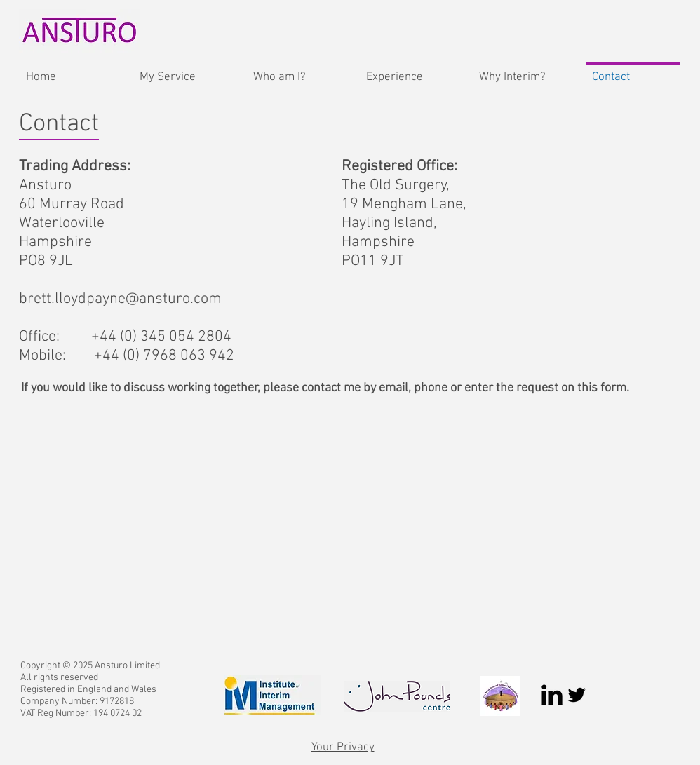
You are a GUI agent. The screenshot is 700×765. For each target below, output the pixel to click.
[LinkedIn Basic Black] (552, 695)
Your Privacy (343, 747)
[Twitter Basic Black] (577, 695)
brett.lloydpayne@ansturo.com (120, 299)
